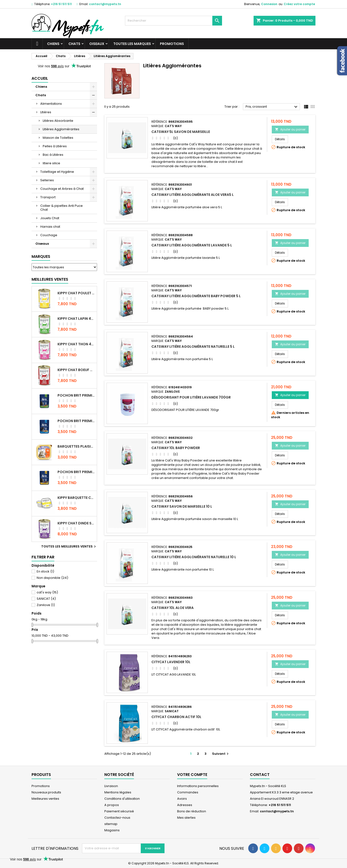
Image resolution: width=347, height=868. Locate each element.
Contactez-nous (117, 818)
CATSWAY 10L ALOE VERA (173, 608)
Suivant (221, 754)
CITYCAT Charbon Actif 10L (176, 717)
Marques (41, 256)
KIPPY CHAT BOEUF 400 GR (76, 370)
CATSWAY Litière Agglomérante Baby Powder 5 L (196, 296)
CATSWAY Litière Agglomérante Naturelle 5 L (193, 347)
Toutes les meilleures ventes (69, 547)
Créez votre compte (299, 4)
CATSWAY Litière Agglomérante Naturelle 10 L (194, 557)
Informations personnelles (198, 786)
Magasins (112, 830)
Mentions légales (118, 792)
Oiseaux (97, 44)
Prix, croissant (272, 107)
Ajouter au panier (290, 129)
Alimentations (51, 104)
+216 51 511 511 (61, 4)
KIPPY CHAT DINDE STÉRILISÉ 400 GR (76, 523)
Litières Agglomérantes (61, 129)
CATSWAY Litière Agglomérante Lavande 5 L (192, 245)
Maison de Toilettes (58, 138)
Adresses (185, 805)
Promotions (172, 44)
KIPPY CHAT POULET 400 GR (76, 293)
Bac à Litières (53, 155)
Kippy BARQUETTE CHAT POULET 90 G (76, 498)
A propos (112, 805)
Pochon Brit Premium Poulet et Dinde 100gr (76, 472)
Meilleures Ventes (50, 279)
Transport (48, 197)
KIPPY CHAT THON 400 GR (76, 344)
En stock (45, 571)
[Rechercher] (173, 21)
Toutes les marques (132, 44)
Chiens (53, 44)
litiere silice (51, 163)
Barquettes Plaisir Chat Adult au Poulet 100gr (76, 446)
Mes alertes (186, 818)
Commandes (188, 792)
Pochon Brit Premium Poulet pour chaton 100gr (76, 421)
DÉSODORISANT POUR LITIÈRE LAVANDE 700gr (191, 397)
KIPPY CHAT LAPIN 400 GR (76, 319)
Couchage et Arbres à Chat (62, 189)
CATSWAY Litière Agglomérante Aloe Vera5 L (193, 195)
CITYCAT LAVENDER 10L (171, 662)
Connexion (269, 4)
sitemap (111, 824)
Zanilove (46, 605)
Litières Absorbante (58, 121)
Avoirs (182, 799)
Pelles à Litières (55, 146)
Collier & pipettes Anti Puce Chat (62, 208)
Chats (74, 44)
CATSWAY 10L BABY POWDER (176, 448)
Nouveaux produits (46, 792)
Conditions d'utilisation (122, 799)
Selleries (47, 180)
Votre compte (192, 775)
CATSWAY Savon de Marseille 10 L (182, 506)
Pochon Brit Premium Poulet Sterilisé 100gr (76, 395)
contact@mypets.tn (105, 4)
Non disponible (52, 578)
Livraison (111, 786)
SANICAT (46, 599)
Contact (260, 775)
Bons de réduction (192, 811)
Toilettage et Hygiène (57, 172)
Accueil (40, 78)
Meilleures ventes (45, 799)
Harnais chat (50, 227)
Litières (46, 112)
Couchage (49, 235)
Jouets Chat (50, 218)
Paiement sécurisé (119, 811)
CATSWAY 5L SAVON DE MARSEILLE (181, 132)
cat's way (47, 592)
